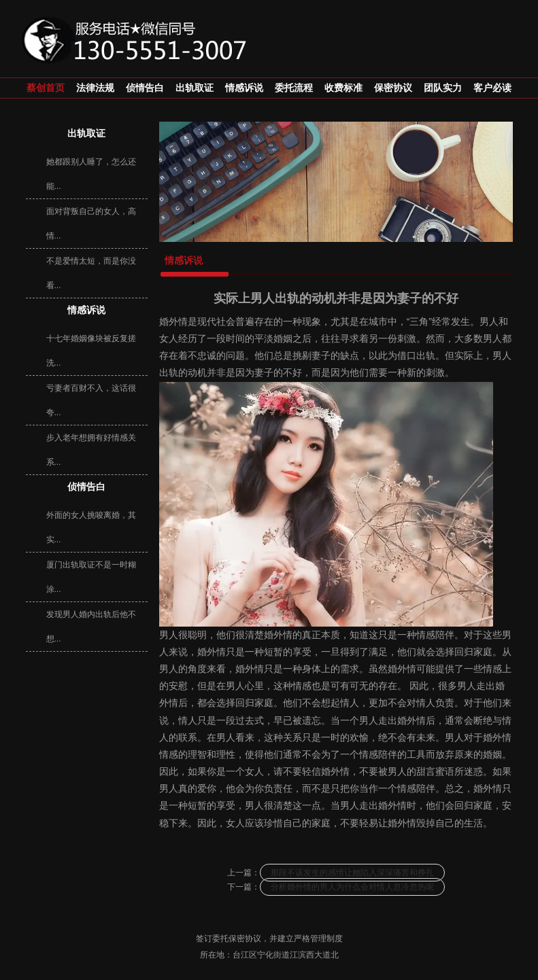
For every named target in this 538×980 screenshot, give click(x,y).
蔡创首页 (46, 88)
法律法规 (95, 88)
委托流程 (294, 88)
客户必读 (492, 88)
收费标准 (343, 88)
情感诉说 (244, 88)
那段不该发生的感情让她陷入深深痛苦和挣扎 (352, 873)
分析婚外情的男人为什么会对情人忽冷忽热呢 (352, 887)
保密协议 (393, 88)
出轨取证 (195, 88)
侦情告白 (145, 88)
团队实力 (443, 88)
